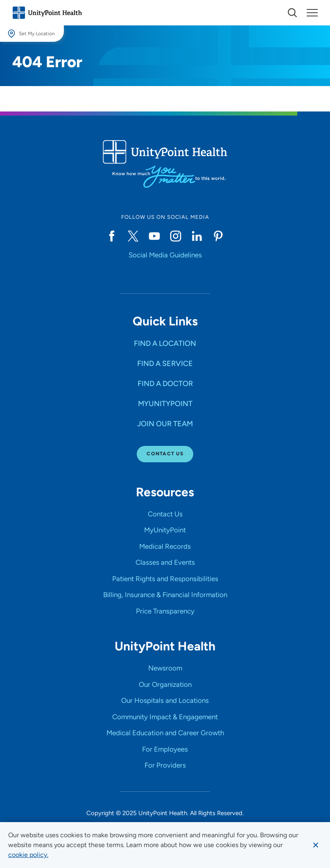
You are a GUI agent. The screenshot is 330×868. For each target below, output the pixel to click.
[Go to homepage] (47, 13)
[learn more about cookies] (28, 855)
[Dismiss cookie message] (316, 845)
